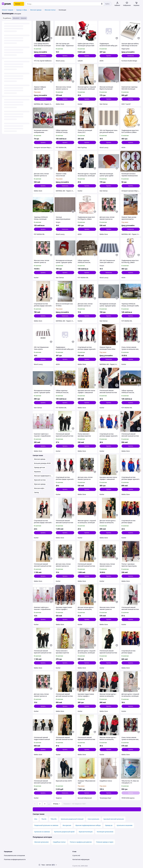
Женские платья (50, 10)
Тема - (46, 865)
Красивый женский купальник (114, 819)
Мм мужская (67, 825)
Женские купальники (41, 842)
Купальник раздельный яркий (64, 832)
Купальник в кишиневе (125, 825)
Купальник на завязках (42, 832)
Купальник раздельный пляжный (72, 819)
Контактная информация (81, 859)
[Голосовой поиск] (102, 4)
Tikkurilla (54, 819)
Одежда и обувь (22, 10)
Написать (43, 56)
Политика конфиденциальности (15, 859)
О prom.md (76, 855)
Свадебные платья (59, 842)
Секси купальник (93, 819)
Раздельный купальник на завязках (46, 825)
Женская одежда (36, 10)
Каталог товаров (8, 10)
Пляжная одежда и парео (105, 842)
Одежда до (109, 825)
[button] (65, 56)
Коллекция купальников (105, 832)
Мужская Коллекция (86, 832)
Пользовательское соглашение (14, 855)
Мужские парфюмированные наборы (88, 825)
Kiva (36, 819)
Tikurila (44, 819)
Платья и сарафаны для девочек (81, 842)
